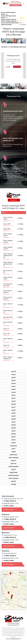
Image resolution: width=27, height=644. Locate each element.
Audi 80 (13, 378)
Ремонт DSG (7, 334)
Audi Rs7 (13, 437)
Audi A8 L (13, 461)
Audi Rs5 (13, 434)
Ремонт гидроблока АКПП (8, 241)
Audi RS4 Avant (13, 472)
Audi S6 (14, 431)
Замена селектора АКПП (8, 278)
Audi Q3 (13, 410)
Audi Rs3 (13, 419)
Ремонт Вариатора (8, 340)
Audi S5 (14, 401)
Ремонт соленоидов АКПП (8, 291)
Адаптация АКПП (8, 317)
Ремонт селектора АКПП (8, 218)
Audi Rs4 (13, 428)
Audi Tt (14, 449)
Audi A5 (13, 386)
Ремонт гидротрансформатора (8, 358)
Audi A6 (13, 389)
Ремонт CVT (7, 345)
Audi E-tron (13, 464)
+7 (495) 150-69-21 (10, 501)
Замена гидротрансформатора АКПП (8, 264)
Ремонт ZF (6, 329)
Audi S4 (14, 416)
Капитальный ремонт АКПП (8, 285)
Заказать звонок (15, 5)
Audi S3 (14, 422)
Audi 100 (13, 372)
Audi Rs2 (13, 425)
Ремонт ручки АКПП (8, 311)
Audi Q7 (13, 398)
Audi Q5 (13, 413)
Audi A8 (13, 392)
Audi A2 (13, 375)
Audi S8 (14, 443)
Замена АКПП (7, 229)
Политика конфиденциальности (13, 639)
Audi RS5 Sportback (13, 475)
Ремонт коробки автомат (8, 235)
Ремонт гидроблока (8, 351)
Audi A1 (13, 407)
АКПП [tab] (4, 213)
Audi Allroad (13, 446)
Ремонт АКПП (7, 224)
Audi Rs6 (13, 404)
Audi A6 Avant (13, 455)
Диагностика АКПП (8, 271)
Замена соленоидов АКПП (8, 298)
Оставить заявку (9, 506)
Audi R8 (13, 452)
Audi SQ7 (13, 481)
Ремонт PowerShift (8, 323)
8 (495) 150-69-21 (15, 2)
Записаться (17, 67)
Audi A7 (13, 395)
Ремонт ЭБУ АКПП (8, 305)
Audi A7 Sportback (13, 458)
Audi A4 (13, 383)
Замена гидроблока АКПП (8, 248)
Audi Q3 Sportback (13, 467)
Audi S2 (14, 440)
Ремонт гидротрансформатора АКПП (8, 256)
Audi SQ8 (13, 484)
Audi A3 (13, 380)
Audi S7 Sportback (14, 478)
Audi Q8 (13, 469)
